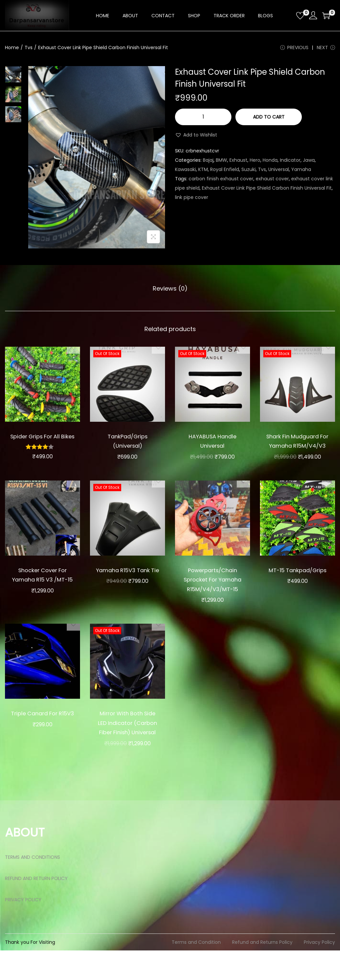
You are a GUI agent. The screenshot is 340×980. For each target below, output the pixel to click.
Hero (255, 163)
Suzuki (249, 172)
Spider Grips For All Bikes (42, 442)
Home (12, 47)
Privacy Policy (319, 972)
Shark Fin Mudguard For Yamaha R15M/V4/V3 (297, 447)
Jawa (309, 163)
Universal (279, 172)
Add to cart (269, 120)
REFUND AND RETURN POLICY (36, 908)
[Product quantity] (203, 120)
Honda (270, 163)
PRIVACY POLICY (23, 929)
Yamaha (301, 172)
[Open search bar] (289, 15)
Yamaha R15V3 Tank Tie (127, 585)
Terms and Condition (196, 972)
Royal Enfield (225, 172)
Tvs (29, 47)
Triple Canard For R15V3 (42, 738)
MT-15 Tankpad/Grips (297, 585)
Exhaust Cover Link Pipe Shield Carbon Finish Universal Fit (267, 191)
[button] (196, 137)
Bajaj (208, 163)
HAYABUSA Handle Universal (212, 442)
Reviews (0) (170, 290)
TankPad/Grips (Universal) (127, 442)
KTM (203, 172)
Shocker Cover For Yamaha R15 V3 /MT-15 (42, 590)
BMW (221, 163)
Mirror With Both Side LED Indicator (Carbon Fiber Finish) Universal (127, 748)
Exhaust (238, 163)
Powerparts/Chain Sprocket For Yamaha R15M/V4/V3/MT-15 (212, 595)
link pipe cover (192, 200)
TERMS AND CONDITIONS (33, 887)
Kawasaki (185, 172)
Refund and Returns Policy (262, 972)
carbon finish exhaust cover (221, 181)
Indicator (290, 163)
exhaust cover (272, 181)
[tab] (170, 291)
